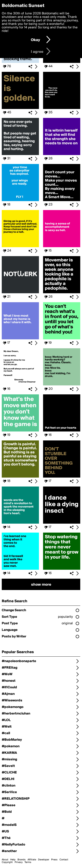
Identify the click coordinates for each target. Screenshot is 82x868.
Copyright (7, 862)
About (5, 860)
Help (13, 860)
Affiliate (32, 860)
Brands (22, 860)
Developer (44, 860)
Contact (64, 860)
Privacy (19, 862)
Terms (28, 862)
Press (54, 860)
